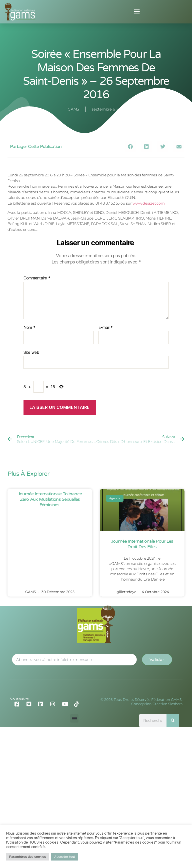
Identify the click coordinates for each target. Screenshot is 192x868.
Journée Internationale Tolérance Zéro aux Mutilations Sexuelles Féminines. (50, 499)
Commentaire (37, 278)
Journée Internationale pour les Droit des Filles (142, 544)
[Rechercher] (173, 721)
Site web (31, 352)
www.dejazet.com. (149, 203)
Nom (29, 328)
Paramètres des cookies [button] (27, 857)
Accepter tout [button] (65, 857)
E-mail (106, 328)
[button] (137, 11)
